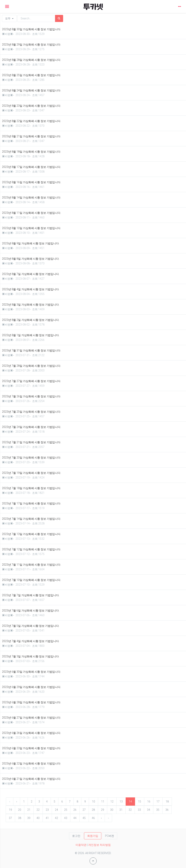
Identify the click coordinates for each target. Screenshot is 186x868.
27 (84, 810)
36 (167, 810)
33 (139, 810)
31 (121, 810)
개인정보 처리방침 (99, 845)
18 (167, 802)
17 (158, 802)
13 (121, 802)
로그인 (76, 836)
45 (84, 818)
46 (93, 818)
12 (112, 802)
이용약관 (81, 845)
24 (56, 810)
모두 (9, 18)
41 (47, 818)
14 (130, 802)
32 (130, 810)
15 (140, 802)
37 (10, 818)
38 (20, 818)
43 (66, 818)
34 (149, 810)
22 (38, 810)
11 (103, 802)
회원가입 (93, 836)
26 (75, 810)
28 (93, 810)
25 (66, 810)
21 (29, 810)
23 (47, 810)
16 (149, 802)
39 (29, 818)
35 (158, 810)
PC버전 (110, 836)
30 (112, 810)
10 (93, 802)
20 (20, 810)
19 (10, 810)
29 (103, 810)
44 (75, 818)
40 (38, 818)
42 (56, 818)
